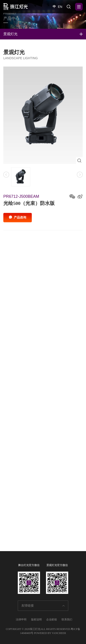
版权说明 (36, 619)
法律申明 (21, 619)
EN (60, 7)
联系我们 (67, 619)
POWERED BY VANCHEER (50, 633)
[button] (80, 176)
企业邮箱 (52, 619)
